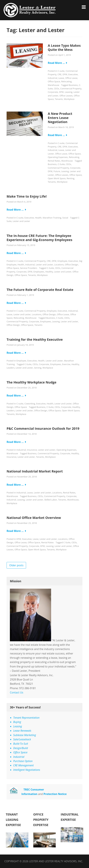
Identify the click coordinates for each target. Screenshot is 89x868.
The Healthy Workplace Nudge (31, 382)
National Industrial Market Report (35, 471)
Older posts (16, 565)
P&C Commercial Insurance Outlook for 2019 (43, 428)
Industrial (52, 78)
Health (38, 218)
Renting (71, 178)
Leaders (11, 368)
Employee (62, 261)
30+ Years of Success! (25, 707)
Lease (61, 78)
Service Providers (29, 268)
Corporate (53, 92)
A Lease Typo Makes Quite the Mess (64, 48)
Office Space (54, 81)
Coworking (30, 404)
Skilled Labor (51, 500)
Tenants (59, 99)
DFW (65, 74)
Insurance (32, 450)
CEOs (57, 89)
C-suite (61, 71)
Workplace (69, 99)
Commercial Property (71, 89)
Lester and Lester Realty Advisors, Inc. (56, 861)
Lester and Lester (21, 221)
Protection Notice (55, 794)
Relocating (67, 81)
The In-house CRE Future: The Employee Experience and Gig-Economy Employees (39, 238)
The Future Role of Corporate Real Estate (40, 290)
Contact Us (17, 692)
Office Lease (71, 78)
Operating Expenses (58, 157)
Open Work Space (57, 178)
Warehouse (53, 85)
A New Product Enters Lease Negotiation (60, 118)
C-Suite (61, 164)
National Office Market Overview (34, 518)
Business (73, 85)
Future (57, 171)
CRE (59, 74)
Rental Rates (54, 161)
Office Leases (66, 96)
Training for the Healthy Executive (35, 339)
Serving (38, 368)
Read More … (56, 63)
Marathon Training (52, 218)
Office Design (72, 265)
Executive (73, 74)
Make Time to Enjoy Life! (27, 196)
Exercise (66, 364)
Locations (59, 265)
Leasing (69, 92)
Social (65, 218)
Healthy (49, 272)
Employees (39, 272)
